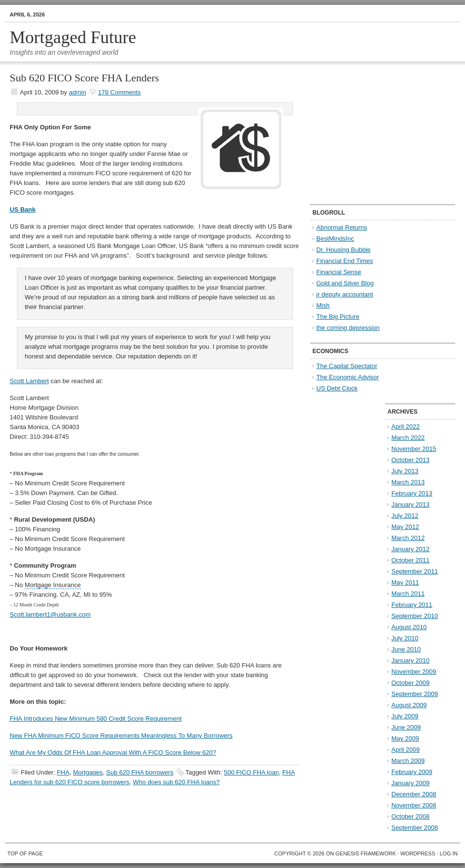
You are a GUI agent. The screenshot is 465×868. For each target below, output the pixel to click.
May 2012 (405, 527)
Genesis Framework (366, 853)
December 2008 (414, 794)
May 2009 (405, 738)
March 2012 (408, 538)
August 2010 (409, 627)
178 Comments (119, 92)
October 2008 (411, 816)
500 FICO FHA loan (251, 772)
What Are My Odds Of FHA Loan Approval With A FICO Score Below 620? (113, 752)
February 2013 (412, 493)
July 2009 (405, 716)
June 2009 (406, 727)
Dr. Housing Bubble (343, 250)
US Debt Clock (337, 388)
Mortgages (88, 772)
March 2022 (408, 438)
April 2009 (406, 750)
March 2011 (408, 594)
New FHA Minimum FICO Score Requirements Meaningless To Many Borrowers (121, 736)
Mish (323, 305)
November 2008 (414, 805)
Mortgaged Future (73, 37)
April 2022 (406, 426)
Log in (449, 853)
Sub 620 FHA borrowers (140, 772)
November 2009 (414, 672)
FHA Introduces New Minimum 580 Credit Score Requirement (96, 719)
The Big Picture (338, 317)
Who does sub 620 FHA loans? (176, 782)
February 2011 (412, 605)
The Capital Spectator (347, 366)
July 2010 (405, 638)
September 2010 (415, 616)
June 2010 (406, 649)
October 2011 (411, 560)
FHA (63, 772)
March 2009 (408, 761)
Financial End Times (345, 261)
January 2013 (411, 504)
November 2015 (414, 449)
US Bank (23, 209)
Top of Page (25, 853)
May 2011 (405, 582)
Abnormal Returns (342, 227)
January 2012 (411, 549)
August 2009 (409, 705)
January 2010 (411, 660)
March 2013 (408, 482)
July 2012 (405, 516)
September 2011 (415, 571)
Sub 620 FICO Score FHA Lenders (85, 78)
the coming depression (348, 328)
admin (77, 92)
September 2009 (415, 694)
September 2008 (415, 828)
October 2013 (411, 460)
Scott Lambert (29, 381)
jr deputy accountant (345, 294)
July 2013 (405, 471)
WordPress (418, 853)
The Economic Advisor (348, 377)
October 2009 (411, 683)
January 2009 (411, 783)
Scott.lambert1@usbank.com (50, 614)
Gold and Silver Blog (345, 283)
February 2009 (412, 772)
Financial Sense (339, 272)
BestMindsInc (335, 239)
